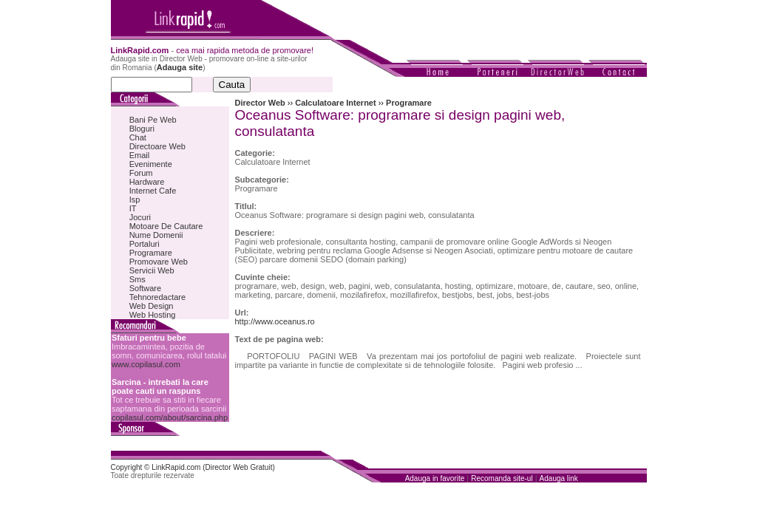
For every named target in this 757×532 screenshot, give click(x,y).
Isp (135, 199)
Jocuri (140, 217)
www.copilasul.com (146, 364)
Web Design (152, 306)
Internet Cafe (153, 191)
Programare (151, 253)
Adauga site (180, 67)
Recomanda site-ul (502, 478)
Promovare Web (159, 262)
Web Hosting (153, 315)
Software (145, 288)
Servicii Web (152, 270)
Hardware (147, 182)
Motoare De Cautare (166, 226)
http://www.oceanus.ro (275, 321)
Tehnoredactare (157, 297)
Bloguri (142, 129)
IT (133, 208)
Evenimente (151, 164)
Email (140, 155)
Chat (138, 137)
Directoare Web (157, 146)
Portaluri (145, 244)
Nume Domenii (156, 235)
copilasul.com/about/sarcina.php (170, 417)
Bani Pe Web (153, 120)
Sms (138, 279)
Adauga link (559, 478)
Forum (141, 173)
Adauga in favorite (435, 478)
